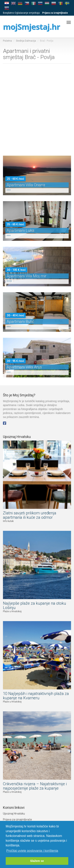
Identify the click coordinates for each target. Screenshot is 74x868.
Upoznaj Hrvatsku (14, 814)
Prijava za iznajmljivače (17, 819)
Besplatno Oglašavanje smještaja (21, 13)
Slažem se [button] (37, 861)
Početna (7, 41)
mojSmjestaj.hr (31, 27)
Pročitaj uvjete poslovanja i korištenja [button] (32, 851)
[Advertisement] (37, 111)
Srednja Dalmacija (26, 41)
